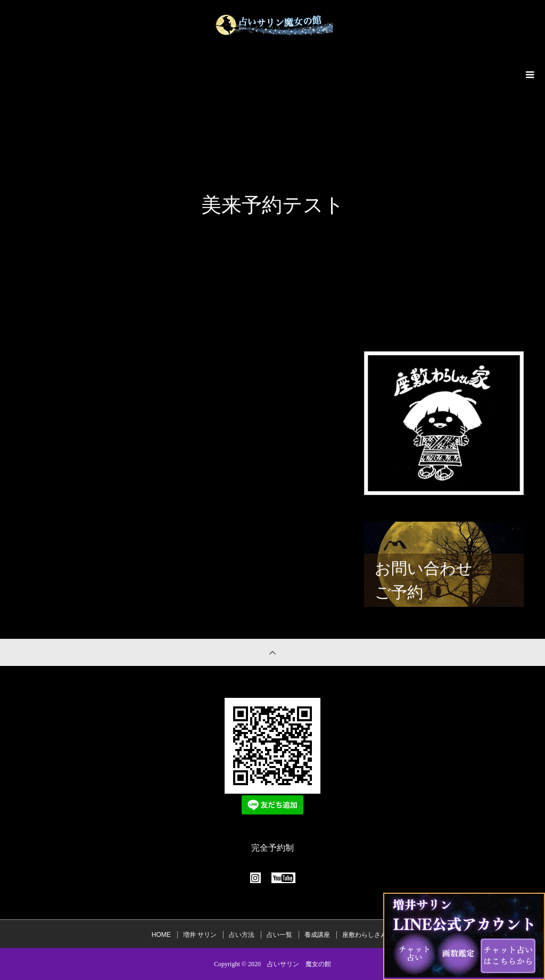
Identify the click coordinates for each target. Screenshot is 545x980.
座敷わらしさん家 (368, 935)
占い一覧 (279, 935)
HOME (161, 935)
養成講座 (317, 935)
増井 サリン (200, 935)
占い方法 (242, 935)
